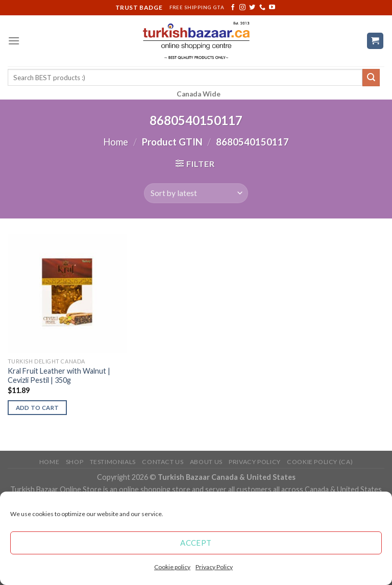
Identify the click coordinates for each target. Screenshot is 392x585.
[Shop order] (196, 193)
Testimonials (113, 462)
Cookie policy (172, 567)
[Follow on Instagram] (242, 8)
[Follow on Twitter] (252, 8)
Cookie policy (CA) (320, 462)
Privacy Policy (214, 567)
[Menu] (14, 41)
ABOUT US (206, 462)
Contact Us (163, 462)
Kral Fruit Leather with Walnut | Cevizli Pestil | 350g (59, 376)
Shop (75, 462)
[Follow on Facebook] (233, 8)
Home (116, 142)
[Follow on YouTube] (272, 8)
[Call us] (262, 8)
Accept (196, 543)
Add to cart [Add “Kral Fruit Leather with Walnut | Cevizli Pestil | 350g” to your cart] (38, 408)
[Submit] (371, 78)
